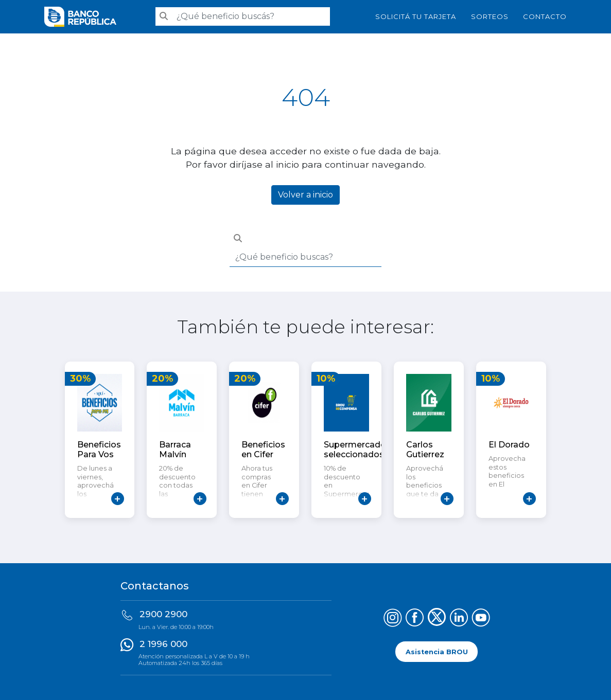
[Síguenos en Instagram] (392, 619)
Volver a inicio (305, 195)
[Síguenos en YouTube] (481, 619)
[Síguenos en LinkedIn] (459, 619)
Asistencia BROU (437, 652)
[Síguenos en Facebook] (415, 619)
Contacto (545, 16)
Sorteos (490, 16)
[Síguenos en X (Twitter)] (437, 619)
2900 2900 (163, 614)
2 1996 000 (163, 644)
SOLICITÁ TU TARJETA (416, 16)
